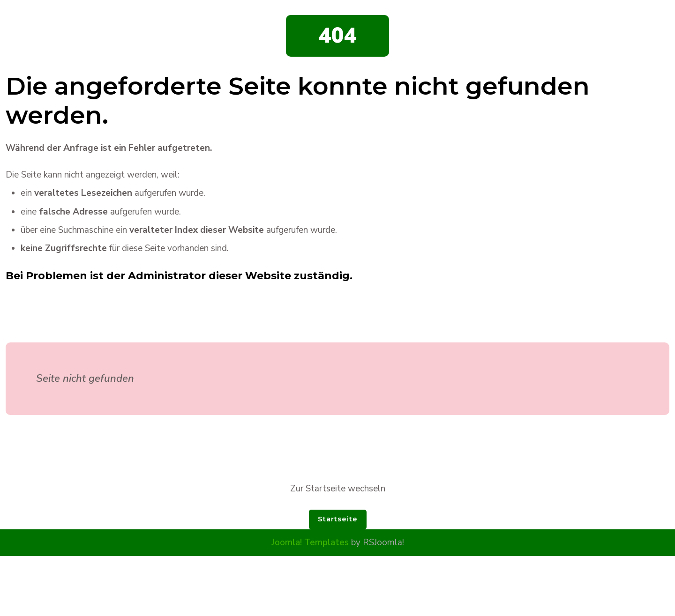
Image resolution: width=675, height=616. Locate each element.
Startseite (338, 519)
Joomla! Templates (310, 542)
